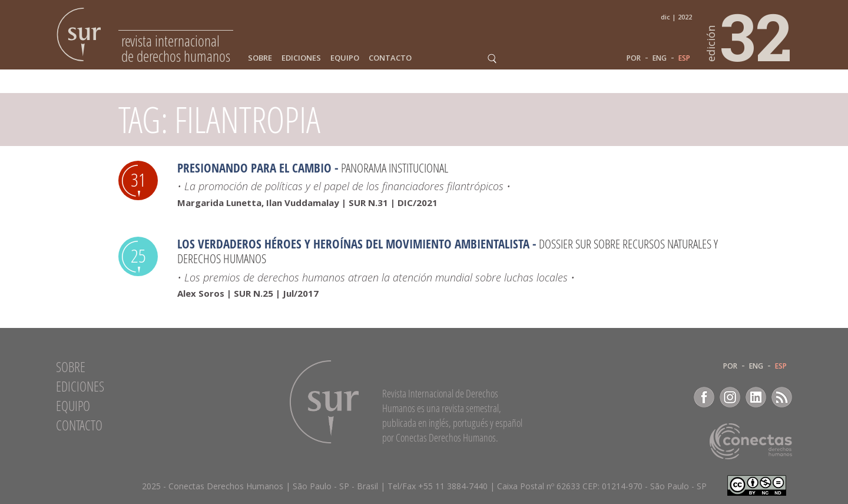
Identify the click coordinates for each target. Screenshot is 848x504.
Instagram (730, 397)
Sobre (260, 58)
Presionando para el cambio (254, 168)
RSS (782, 397)
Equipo (345, 58)
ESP (684, 58)
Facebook (704, 397)
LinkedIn (756, 397)
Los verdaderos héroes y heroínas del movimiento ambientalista (353, 244)
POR (634, 58)
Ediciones (301, 58)
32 (750, 36)
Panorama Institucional (395, 168)
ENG (660, 58)
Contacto (390, 58)
